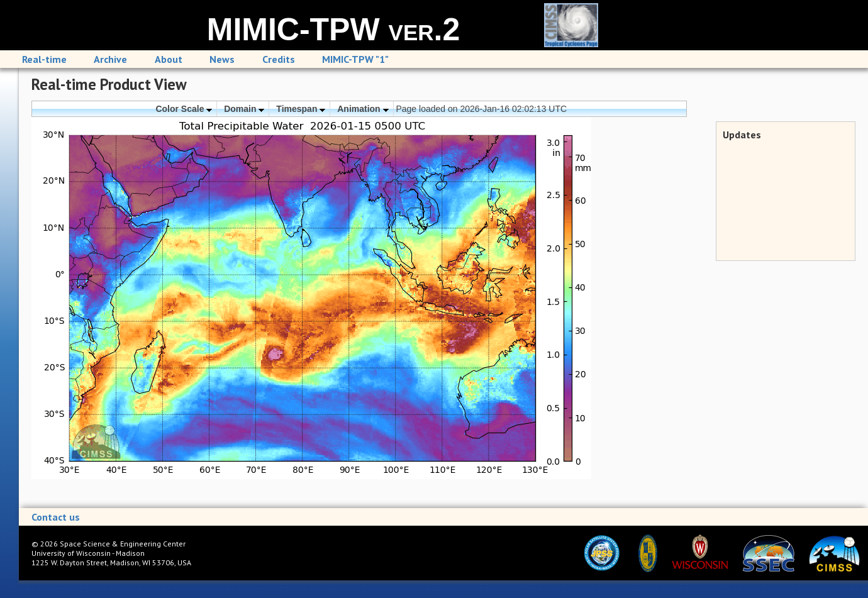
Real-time (44, 59)
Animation (363, 109)
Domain (244, 109)
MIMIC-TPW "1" (355, 59)
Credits (279, 59)
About (169, 59)
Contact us (56, 517)
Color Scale (184, 109)
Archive (110, 59)
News (222, 59)
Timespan (301, 109)
